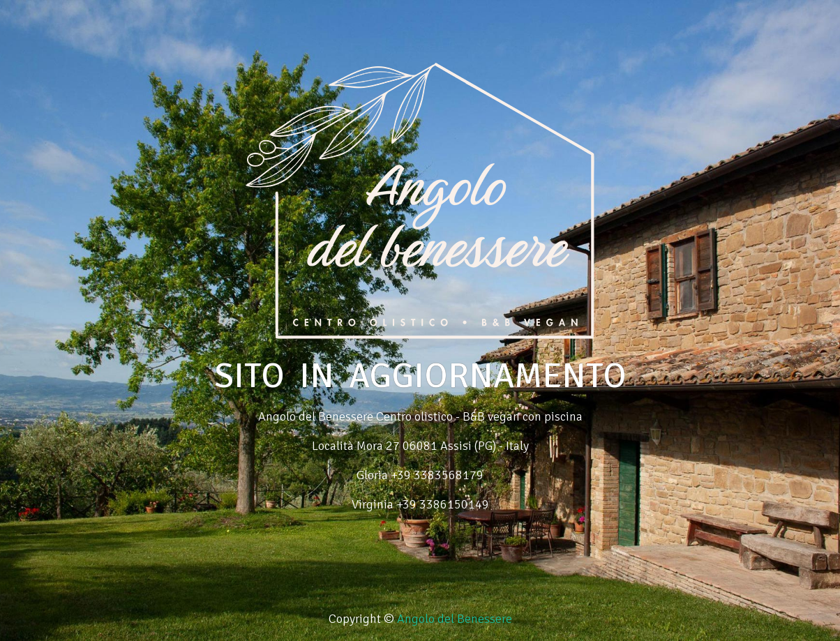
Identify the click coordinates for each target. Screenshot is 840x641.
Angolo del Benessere (455, 619)
